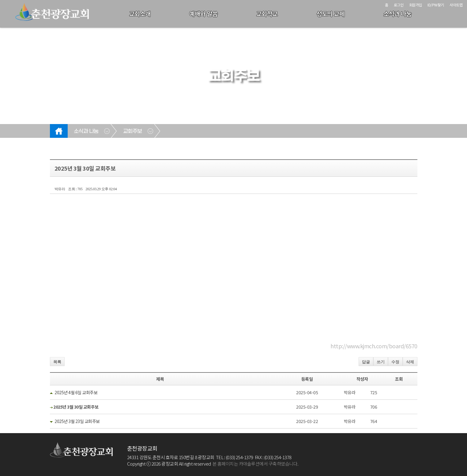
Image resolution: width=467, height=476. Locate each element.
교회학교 (267, 14)
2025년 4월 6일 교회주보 (76, 392)
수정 (395, 362)
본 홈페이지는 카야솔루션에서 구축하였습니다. (256, 464)
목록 (57, 362)
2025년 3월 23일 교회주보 (77, 421)
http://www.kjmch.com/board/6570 (374, 346)
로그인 (399, 5)
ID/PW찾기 (436, 5)
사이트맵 (456, 5)
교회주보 (133, 131)
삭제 (410, 362)
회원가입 (416, 5)
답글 (366, 362)
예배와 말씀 (203, 14)
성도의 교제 (330, 14)
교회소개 (140, 14)
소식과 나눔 (397, 14)
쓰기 (381, 362)
